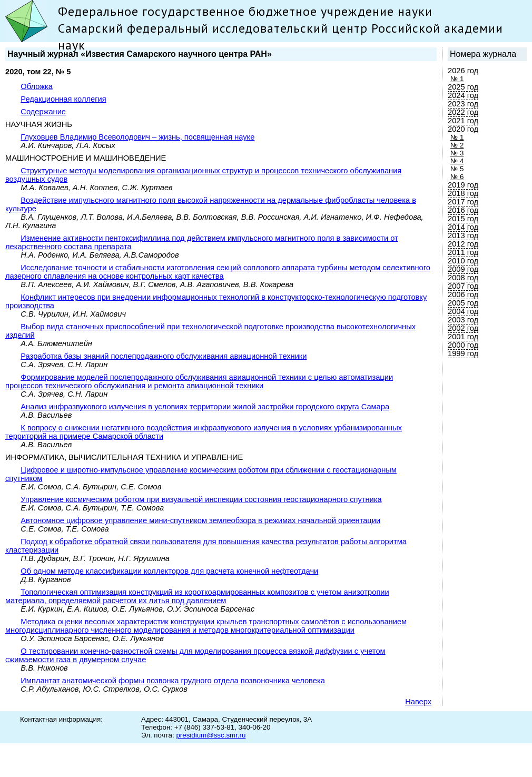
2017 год (463, 202)
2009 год (463, 269)
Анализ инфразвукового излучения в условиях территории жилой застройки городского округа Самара (205, 407)
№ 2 (457, 145)
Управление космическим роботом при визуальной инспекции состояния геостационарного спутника (201, 499)
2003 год (463, 320)
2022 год (463, 112)
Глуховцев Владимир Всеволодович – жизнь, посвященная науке (137, 137)
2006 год (463, 294)
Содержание (43, 112)
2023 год (463, 104)
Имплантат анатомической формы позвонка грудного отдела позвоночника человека (173, 681)
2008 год (463, 278)
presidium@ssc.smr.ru (211, 735)
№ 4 (457, 161)
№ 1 (457, 79)
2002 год (463, 328)
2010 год (463, 261)
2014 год (463, 227)
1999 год (463, 353)
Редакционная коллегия (63, 99)
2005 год (463, 303)
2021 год (463, 121)
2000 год (463, 345)
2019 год (463, 185)
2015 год (463, 219)
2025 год (463, 87)
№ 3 (457, 153)
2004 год (463, 311)
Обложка (37, 86)
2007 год (463, 286)
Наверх (418, 702)
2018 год (463, 193)
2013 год (463, 235)
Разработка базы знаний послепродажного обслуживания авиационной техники (164, 356)
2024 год (463, 95)
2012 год (463, 244)
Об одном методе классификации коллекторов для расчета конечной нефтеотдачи (169, 571)
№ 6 (457, 177)
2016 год (463, 210)
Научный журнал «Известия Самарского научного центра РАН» (140, 54)
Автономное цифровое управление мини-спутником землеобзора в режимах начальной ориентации (200, 520)
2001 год (463, 337)
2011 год (463, 252)
